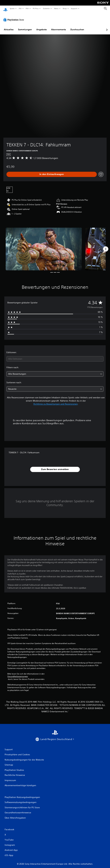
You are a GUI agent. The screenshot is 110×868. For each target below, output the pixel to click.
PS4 (27, 8)
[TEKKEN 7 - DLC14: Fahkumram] (44, 246)
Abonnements (59, 27)
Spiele (12, 8)
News (56, 8)
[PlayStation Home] (5, 9)
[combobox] (55, 356)
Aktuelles (9, 27)
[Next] (106, 246)
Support (74, 8)
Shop (65, 8)
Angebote (42, 27)
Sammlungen (25, 27)
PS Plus (36, 8)
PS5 (20, 8)
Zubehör (46, 8)
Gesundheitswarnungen (18, 674)
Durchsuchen (77, 27)
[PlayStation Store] (14, 17)
